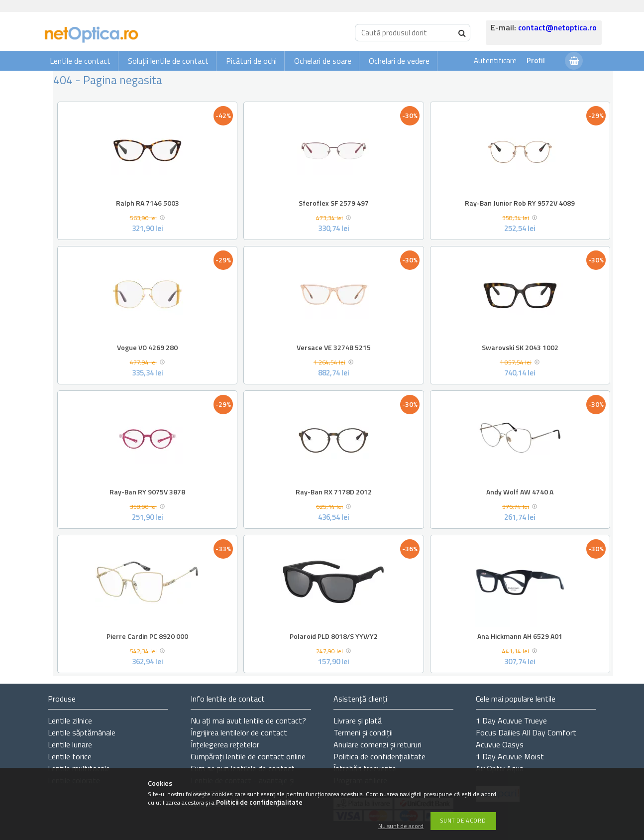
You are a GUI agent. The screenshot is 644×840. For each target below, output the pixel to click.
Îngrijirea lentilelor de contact (239, 732)
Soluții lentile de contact (168, 61)
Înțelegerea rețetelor (225, 744)
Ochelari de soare (323, 61)
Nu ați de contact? (248, 720)
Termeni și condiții (363, 732)
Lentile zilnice (70, 720)
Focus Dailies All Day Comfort (526, 732)
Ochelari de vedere (399, 61)
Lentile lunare (70, 744)
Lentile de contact (80, 61)
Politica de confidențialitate (379, 756)
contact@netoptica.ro (557, 27)
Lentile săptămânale (82, 732)
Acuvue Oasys (500, 744)
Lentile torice (70, 756)
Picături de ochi (251, 61)
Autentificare (495, 60)
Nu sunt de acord (401, 826)
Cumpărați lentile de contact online (248, 756)
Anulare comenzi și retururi (377, 744)
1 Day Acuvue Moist (510, 756)
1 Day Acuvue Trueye (511, 720)
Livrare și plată (358, 720)
